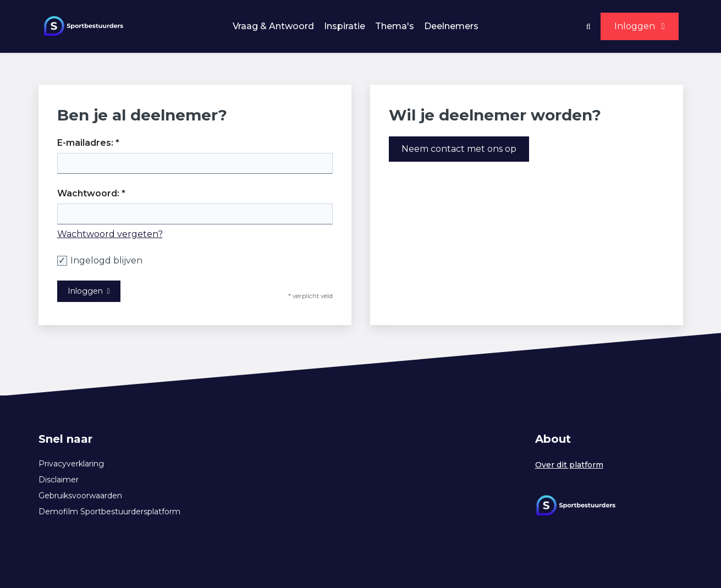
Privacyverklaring (71, 464)
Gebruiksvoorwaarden (80, 496)
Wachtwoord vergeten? (110, 234)
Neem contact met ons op (459, 149)
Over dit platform (569, 465)
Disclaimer (59, 480)
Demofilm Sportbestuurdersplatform (109, 512)
